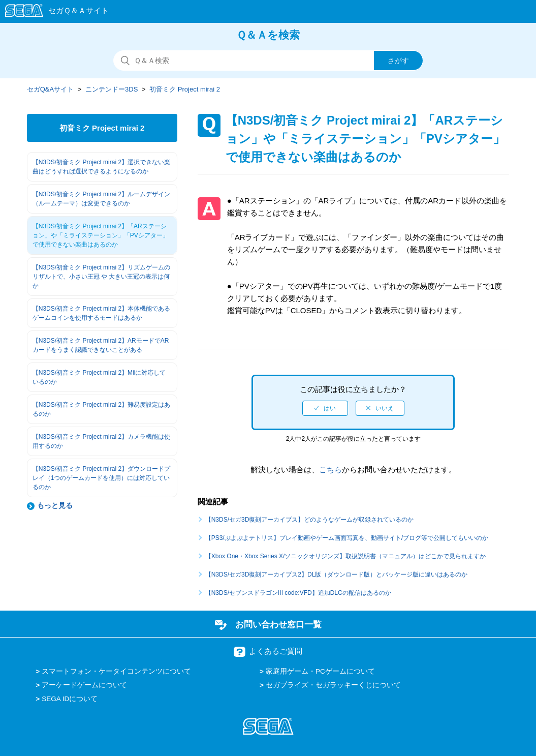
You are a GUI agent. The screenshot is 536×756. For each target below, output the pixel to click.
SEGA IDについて (70, 699)
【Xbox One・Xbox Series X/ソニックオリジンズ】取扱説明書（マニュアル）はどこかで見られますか (346, 556)
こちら (330, 470)
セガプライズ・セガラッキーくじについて (333, 685)
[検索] (268, 61)
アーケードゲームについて (84, 685)
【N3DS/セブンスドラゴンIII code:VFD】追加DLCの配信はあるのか (298, 593)
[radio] (325, 408)
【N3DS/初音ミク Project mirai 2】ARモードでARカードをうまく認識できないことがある (101, 345)
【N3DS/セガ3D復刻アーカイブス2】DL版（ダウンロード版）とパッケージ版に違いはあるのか (337, 574)
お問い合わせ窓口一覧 (278, 624)
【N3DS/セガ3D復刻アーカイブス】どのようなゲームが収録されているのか (310, 520)
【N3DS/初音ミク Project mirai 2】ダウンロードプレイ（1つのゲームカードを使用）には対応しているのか (101, 478)
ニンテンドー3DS (112, 89)
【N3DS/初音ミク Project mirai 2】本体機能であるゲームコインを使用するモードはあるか (101, 313)
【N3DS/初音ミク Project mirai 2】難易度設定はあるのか (101, 409)
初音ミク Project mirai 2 (185, 89)
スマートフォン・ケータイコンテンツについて (116, 671)
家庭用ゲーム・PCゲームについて (320, 671)
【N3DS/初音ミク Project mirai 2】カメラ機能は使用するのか (101, 441)
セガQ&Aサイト (50, 89)
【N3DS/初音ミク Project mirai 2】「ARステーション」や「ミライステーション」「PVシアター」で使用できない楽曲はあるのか (101, 235)
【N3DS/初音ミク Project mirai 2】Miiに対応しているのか (99, 377)
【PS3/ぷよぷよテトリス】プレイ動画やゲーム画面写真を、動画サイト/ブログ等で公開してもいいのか (347, 538)
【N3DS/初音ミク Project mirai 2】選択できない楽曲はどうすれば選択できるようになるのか (101, 167)
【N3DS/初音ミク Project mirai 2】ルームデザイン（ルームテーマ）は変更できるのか (101, 199)
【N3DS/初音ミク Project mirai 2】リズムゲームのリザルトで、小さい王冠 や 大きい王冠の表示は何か (101, 277)
